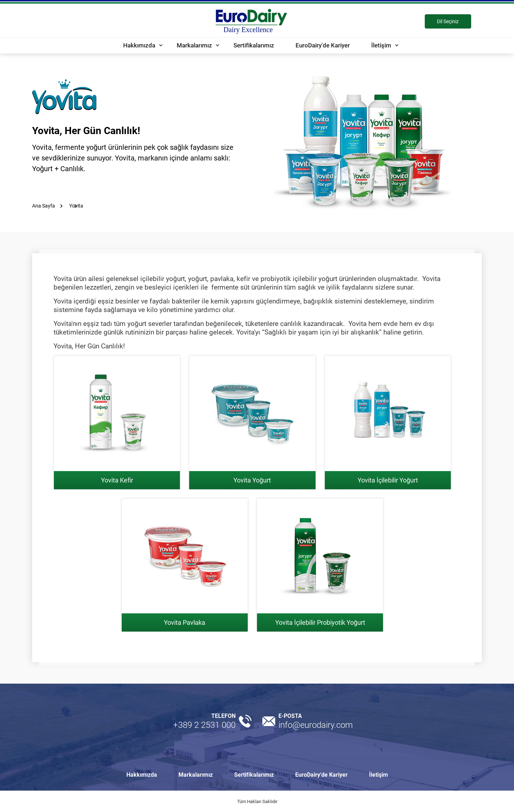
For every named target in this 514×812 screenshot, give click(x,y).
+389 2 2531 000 (204, 725)
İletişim (381, 45)
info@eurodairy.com (316, 725)
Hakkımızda (139, 45)
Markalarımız (194, 45)
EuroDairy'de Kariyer (323, 45)
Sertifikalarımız (254, 45)
